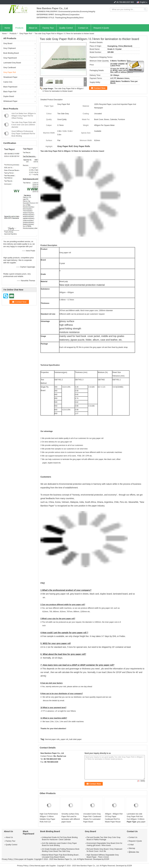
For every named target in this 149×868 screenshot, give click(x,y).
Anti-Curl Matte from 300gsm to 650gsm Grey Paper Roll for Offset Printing (24, 116)
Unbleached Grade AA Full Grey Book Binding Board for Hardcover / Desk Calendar (60, 838)
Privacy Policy (7, 859)
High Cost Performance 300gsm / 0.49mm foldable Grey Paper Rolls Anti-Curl (49, 818)
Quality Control (66, 28)
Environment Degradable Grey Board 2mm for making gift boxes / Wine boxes (104, 844)
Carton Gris (8, 82)
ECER (107, 859)
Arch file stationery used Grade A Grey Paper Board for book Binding (59, 844)
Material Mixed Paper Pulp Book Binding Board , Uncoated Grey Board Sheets (61, 856)
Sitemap (132, 848)
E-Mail (131, 845)
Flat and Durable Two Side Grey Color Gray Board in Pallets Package (103, 838)
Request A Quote (101, 28)
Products (19, 28)
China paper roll (20, 859)
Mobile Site (134, 852)
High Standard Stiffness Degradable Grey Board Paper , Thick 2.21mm (103, 856)
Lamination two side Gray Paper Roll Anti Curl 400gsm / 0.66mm (136, 817)
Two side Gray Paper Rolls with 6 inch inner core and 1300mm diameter (24, 125)
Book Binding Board (11, 53)
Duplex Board (9, 96)
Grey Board (8, 43)
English (143, 2)
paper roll (64, 739)
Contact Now (100, 88)
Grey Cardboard (10, 68)
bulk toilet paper (75, 739)
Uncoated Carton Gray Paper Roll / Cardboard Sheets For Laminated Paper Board (92, 818)
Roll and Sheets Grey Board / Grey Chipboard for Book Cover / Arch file (104, 850)
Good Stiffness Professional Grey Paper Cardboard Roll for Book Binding (23, 134)
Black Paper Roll (10, 92)
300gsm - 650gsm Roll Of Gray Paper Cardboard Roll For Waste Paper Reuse (114, 818)
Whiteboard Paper (10, 101)
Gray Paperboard (10, 58)
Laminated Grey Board (12, 63)
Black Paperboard (10, 87)
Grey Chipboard (10, 48)
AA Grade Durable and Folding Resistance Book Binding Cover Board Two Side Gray (61, 850)
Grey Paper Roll (26, 34)
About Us (33, 28)
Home (7, 28)
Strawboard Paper (10, 77)
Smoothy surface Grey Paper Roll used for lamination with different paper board (71, 818)
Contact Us (83, 28)
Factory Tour (48, 28)
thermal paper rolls (52, 739)
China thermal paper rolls (39, 866)
